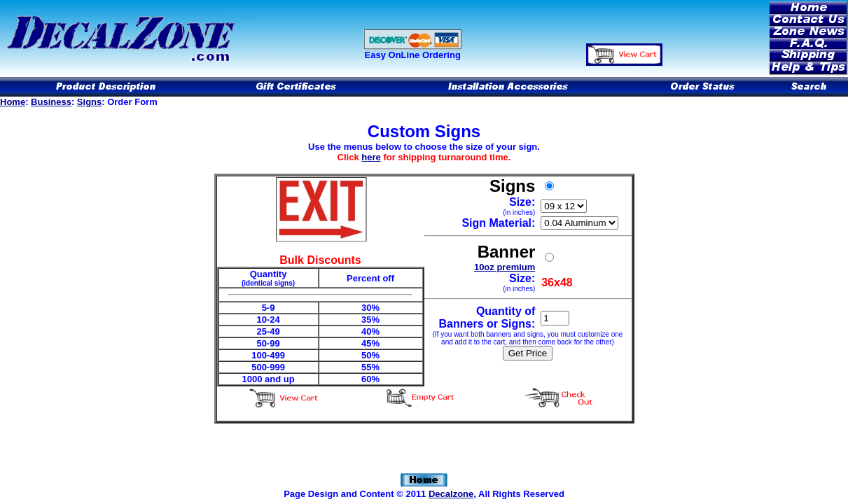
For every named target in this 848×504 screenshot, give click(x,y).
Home (13, 102)
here (371, 157)
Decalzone (451, 494)
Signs (89, 102)
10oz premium (505, 267)
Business (51, 102)
